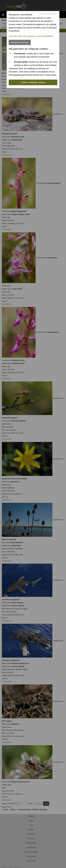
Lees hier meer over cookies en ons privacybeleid (31, 36)
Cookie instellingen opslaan (47, 14)
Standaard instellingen (20, 42)
